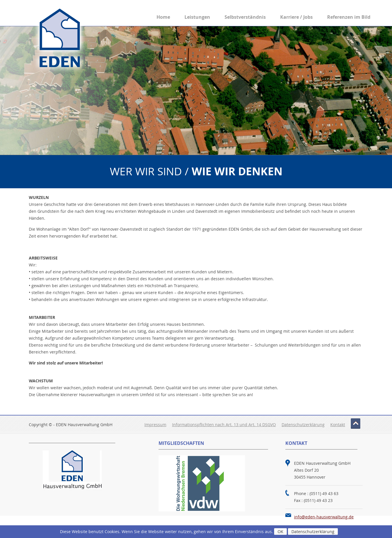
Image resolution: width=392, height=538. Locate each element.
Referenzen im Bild (349, 17)
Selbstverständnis (245, 17)
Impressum (155, 425)
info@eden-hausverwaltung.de (324, 517)
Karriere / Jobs (296, 17)
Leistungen (197, 17)
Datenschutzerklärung (303, 425)
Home (163, 17)
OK (280, 532)
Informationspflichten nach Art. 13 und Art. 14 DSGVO (224, 425)
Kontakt (338, 425)
